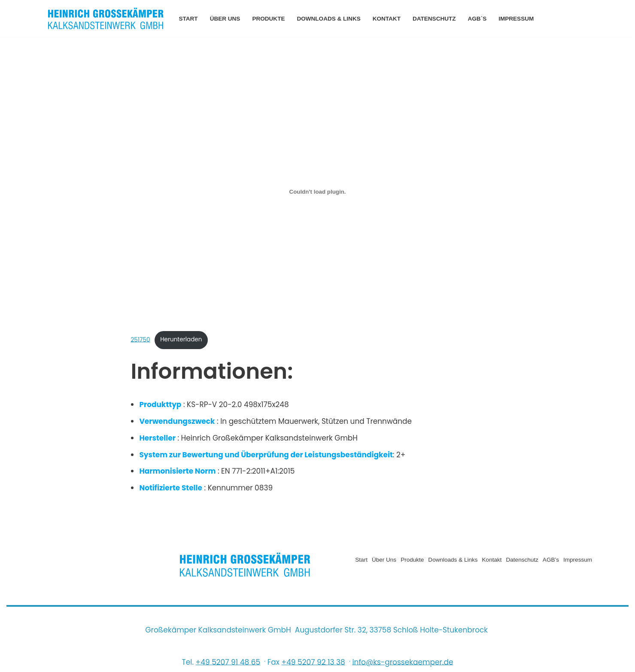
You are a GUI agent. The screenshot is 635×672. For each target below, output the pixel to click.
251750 (140, 340)
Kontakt (387, 19)
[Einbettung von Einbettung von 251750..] (317, 192)
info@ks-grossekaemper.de (403, 663)
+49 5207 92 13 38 (313, 663)
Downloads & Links (329, 19)
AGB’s (550, 560)
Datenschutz (435, 19)
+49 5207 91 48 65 (228, 663)
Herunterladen (181, 340)
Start (188, 19)
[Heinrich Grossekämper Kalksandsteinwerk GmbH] (106, 18)
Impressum (517, 19)
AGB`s (478, 19)
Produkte (269, 19)
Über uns (225, 19)
